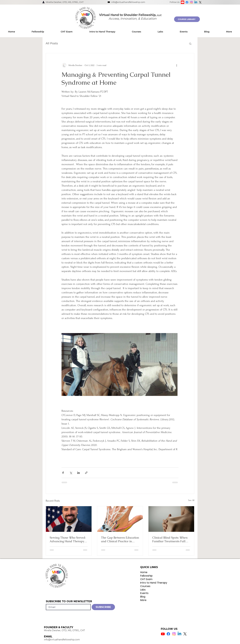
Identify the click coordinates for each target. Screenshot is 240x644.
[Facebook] (187, 2)
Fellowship (146, 576)
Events (144, 593)
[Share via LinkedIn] (78, 473)
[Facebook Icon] (168, 634)
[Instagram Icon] (174, 634)
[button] (38, 32)
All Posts (52, 43)
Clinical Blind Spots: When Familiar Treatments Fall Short (170, 539)
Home (144, 572)
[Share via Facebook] (63, 473)
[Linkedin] (196, 2)
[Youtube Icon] (163, 634)
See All (191, 500)
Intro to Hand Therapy (154, 583)
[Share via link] (86, 473)
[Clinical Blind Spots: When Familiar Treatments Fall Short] (171, 519)
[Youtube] (183, 2)
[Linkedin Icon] (179, 634)
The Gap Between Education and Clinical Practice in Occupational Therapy (120, 539)
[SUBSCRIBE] (103, 607)
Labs (143, 590)
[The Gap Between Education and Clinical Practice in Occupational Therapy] (120, 519)
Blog (143, 597)
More (143, 600)
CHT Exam (146, 579)
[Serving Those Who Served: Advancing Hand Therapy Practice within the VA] (69, 519)
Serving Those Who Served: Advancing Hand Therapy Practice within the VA (68, 539)
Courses (145, 586)
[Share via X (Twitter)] (71, 473)
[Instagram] (191, 2)
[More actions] (177, 65)
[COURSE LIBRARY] (187, 19)
